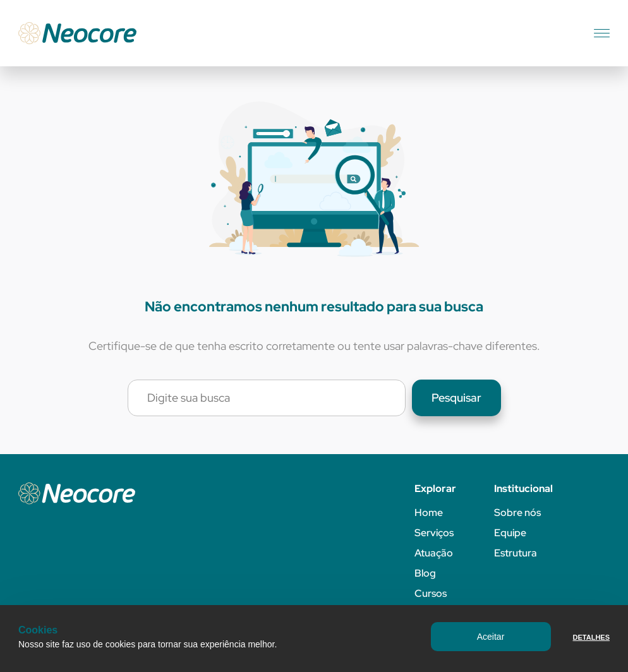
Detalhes (591, 637)
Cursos (431, 593)
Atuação (434, 553)
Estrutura (516, 553)
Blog (425, 573)
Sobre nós (517, 513)
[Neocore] (77, 33)
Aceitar (491, 637)
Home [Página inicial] (429, 513)
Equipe (510, 533)
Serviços (434, 533)
